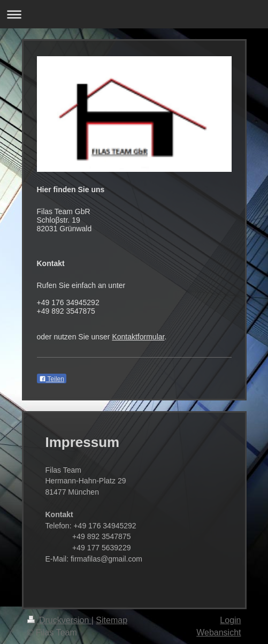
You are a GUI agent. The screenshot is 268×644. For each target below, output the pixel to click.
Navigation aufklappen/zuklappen (134, 14)
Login (230, 620)
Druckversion (59, 620)
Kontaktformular (138, 337)
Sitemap (112, 620)
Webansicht (219, 632)
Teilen (52, 379)
